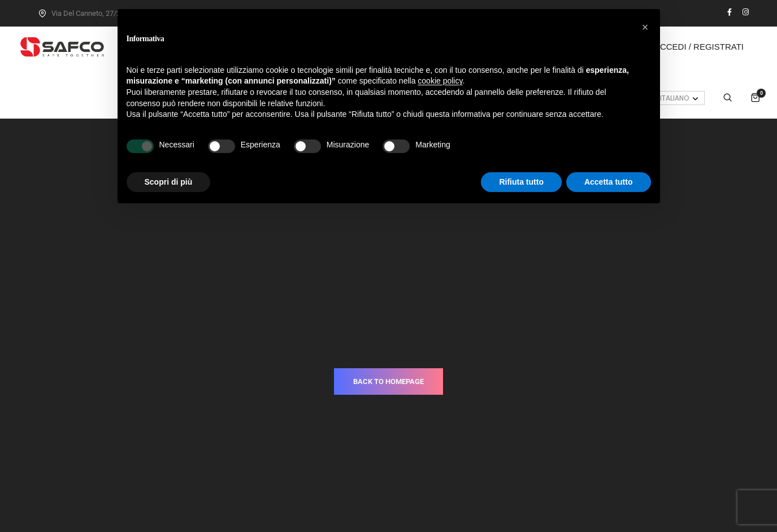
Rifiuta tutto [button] (521, 182)
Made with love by (389, 499)
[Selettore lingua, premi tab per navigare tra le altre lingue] (672, 98)
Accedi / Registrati (699, 47)
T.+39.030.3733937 (463, 448)
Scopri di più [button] (169, 182)
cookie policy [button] (440, 81)
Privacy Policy (360, 482)
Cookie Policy (418, 482)
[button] (645, 27)
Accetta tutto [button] (609, 182)
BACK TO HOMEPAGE (388, 319)
